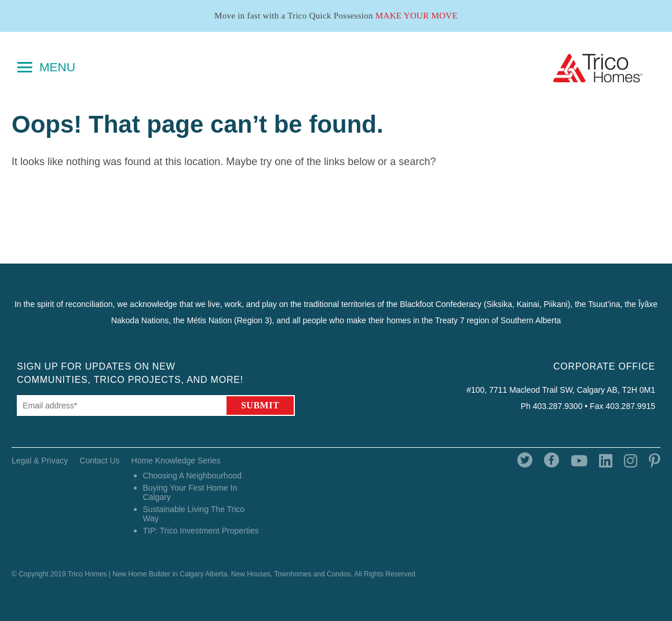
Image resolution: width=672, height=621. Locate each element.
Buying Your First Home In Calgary (190, 492)
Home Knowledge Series (176, 461)
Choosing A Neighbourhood (192, 476)
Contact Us (99, 461)
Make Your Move (417, 16)
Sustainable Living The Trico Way (194, 514)
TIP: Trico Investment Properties (201, 531)
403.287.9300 (558, 406)
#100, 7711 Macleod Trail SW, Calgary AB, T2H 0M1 (561, 390)
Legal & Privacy (40, 461)
